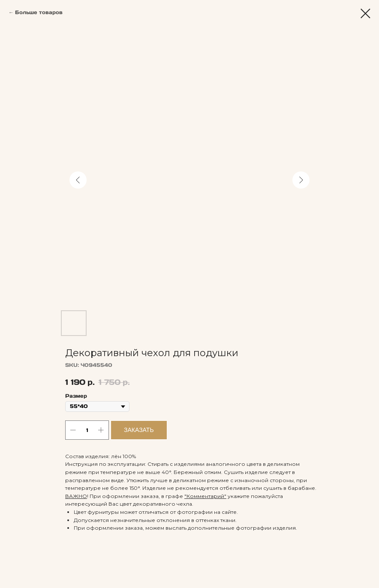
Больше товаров (39, 12)
